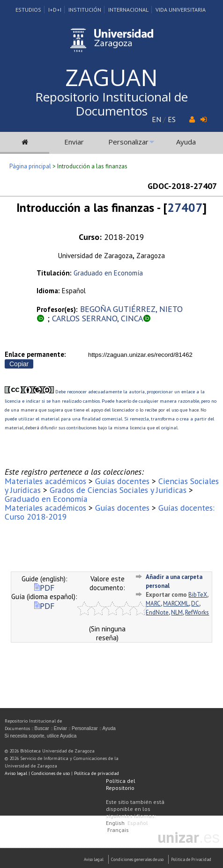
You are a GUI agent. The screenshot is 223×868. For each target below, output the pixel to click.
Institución (85, 10)
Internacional (128, 10)
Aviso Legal (94, 859)
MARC (153, 604)
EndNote (157, 612)
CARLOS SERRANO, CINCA (97, 318)
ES (172, 119)
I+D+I (55, 10)
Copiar (19, 364)
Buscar (42, 728)
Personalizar (128, 142)
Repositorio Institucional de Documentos (111, 104)
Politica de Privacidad (191, 859)
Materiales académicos (45, 481)
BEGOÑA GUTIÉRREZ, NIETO (131, 309)
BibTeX (198, 595)
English (115, 823)
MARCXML (176, 604)
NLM (177, 612)
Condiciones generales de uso (137, 859)
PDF (44, 588)
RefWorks (197, 612)
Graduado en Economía (108, 273)
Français (118, 830)
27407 (185, 207)
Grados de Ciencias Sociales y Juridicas (118, 490)
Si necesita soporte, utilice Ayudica (41, 736)
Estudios (28, 10)
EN (156, 119)
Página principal (30, 166)
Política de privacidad (97, 773)
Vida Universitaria (181, 10)
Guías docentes (122, 481)
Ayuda (186, 142)
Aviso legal (16, 773)
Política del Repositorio (121, 784)
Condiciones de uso (51, 773)
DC (195, 604)
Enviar (74, 142)
